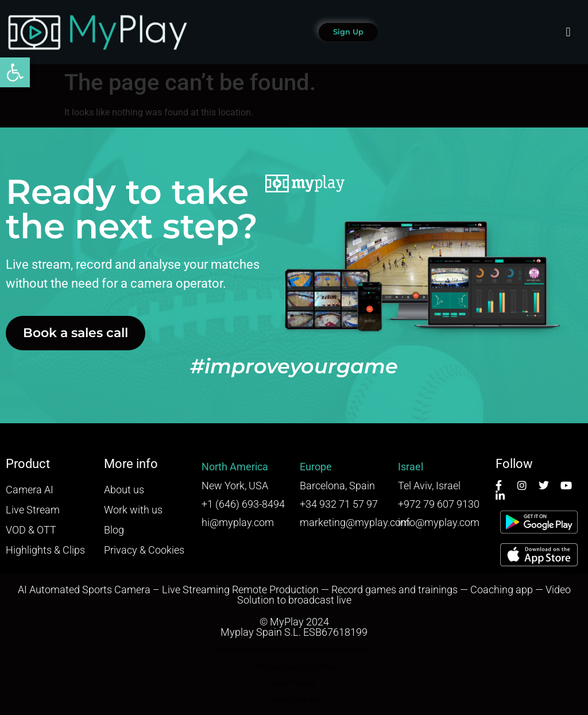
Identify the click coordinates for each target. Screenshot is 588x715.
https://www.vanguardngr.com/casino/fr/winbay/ (294, 650)
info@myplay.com (439, 522)
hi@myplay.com (238, 522)
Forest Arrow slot (294, 699)
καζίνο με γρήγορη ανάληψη (294, 667)
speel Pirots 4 (294, 683)
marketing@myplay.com (355, 522)
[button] (15, 72)
